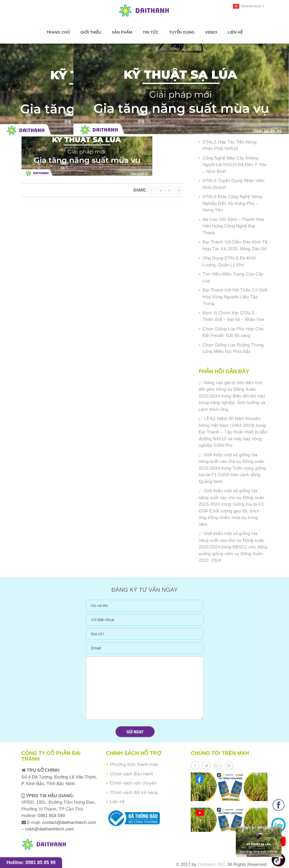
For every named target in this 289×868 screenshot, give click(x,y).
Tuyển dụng (182, 32)
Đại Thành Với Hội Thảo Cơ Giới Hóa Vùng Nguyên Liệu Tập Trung (235, 297)
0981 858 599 (51, 816)
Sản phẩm (122, 32)
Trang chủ (58, 32)
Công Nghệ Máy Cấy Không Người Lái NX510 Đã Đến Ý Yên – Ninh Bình (235, 165)
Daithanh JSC (211, 864)
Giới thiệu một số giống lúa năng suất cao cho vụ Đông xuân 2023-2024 (231, 462)
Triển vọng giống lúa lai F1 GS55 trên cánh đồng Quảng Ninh (232, 475)
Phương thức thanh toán (134, 764)
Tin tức (151, 32)
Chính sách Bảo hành (132, 774)
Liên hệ (235, 32)
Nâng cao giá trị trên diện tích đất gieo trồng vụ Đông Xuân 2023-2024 (230, 389)
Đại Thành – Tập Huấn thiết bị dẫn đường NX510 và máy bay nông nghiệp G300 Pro (233, 439)
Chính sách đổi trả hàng (134, 793)
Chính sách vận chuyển (133, 783)
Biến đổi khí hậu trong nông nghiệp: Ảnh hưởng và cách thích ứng (232, 403)
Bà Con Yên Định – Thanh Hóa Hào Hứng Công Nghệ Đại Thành (233, 226)
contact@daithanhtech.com (69, 822)
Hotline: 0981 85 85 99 (31, 862)
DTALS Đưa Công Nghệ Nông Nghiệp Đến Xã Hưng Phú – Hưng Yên (232, 203)
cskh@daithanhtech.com (50, 829)
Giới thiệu (91, 32)
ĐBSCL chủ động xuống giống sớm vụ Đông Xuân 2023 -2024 (233, 554)
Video (211, 32)
